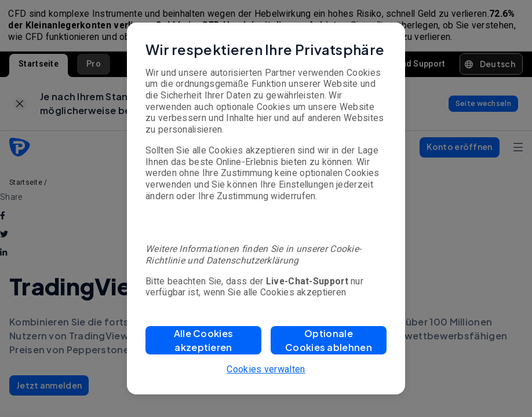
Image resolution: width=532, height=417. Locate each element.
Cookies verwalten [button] (266, 369)
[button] (203, 340)
